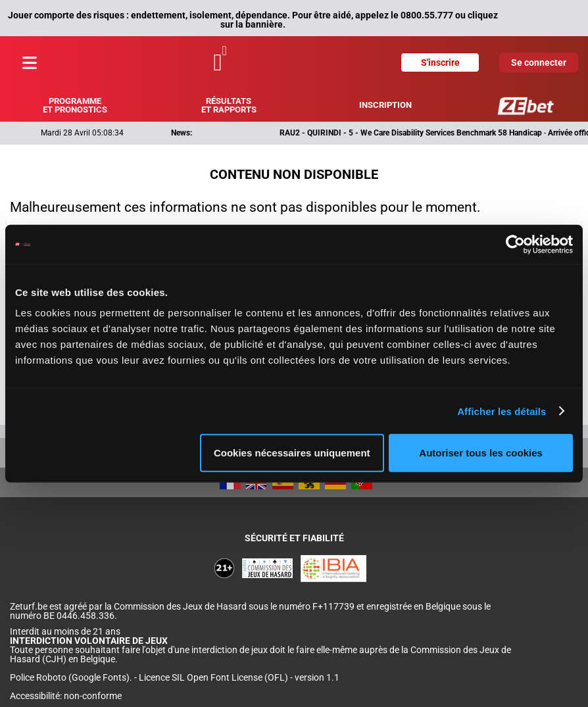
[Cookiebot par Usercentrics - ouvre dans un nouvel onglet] (515, 244)
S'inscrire (440, 62)
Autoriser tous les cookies (481, 453)
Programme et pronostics (75, 105)
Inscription (385, 105)
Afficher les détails (502, 411)
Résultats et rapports (229, 105)
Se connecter (539, 62)
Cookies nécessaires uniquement (292, 453)
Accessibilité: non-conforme (66, 696)
